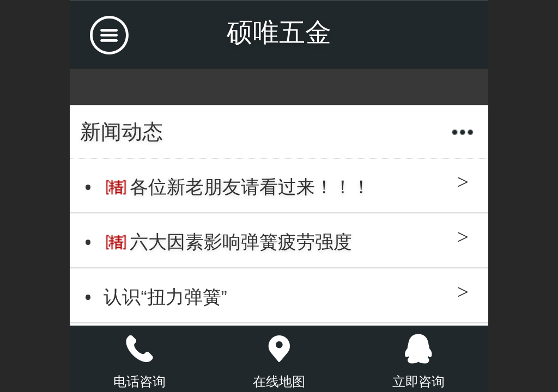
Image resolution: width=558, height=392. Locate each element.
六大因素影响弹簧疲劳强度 (241, 242)
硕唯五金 (279, 32)
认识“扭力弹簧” (165, 297)
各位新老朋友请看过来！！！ (250, 187)
